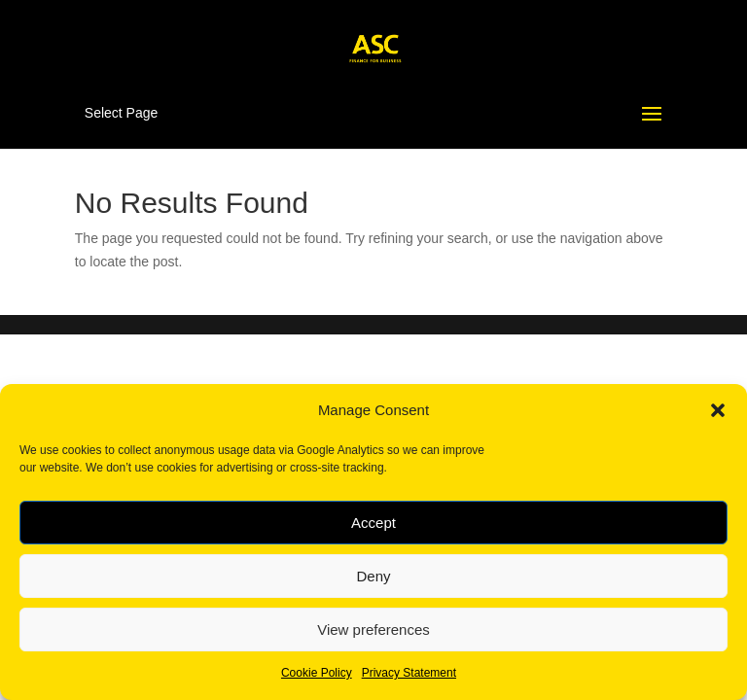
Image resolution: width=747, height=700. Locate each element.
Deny (373, 576)
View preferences (373, 630)
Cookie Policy (317, 673)
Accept (373, 523)
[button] (718, 410)
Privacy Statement (409, 673)
